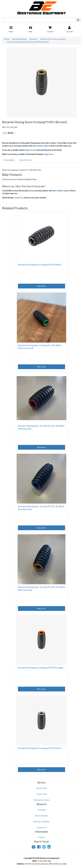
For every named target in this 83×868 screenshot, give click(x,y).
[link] (39, 847)
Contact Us (42, 827)
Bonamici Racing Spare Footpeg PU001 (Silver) (40, 748)
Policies (42, 837)
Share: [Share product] (9, 133)
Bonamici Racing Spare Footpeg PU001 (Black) (40, 265)
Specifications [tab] (25, 160)
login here (30, 150)
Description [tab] (9, 160)
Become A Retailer (42, 822)
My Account (42, 788)
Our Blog (42, 810)
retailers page (42, 146)
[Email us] (34, 847)
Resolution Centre (42, 800)
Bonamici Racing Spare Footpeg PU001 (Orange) (41, 668)
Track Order (42, 794)
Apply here (48, 154)
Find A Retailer (41, 816)
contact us (19, 198)
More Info (41, 286)
